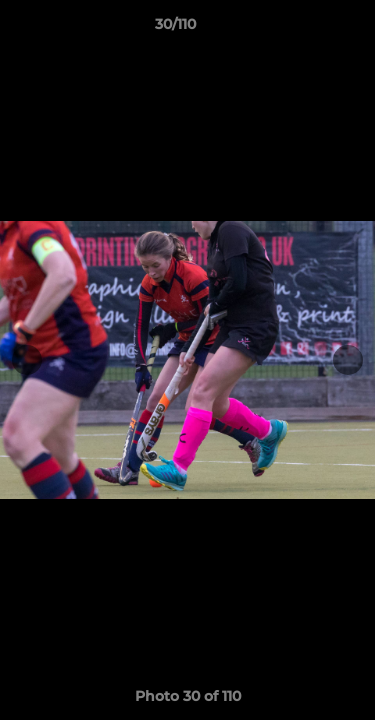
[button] (303, 29)
